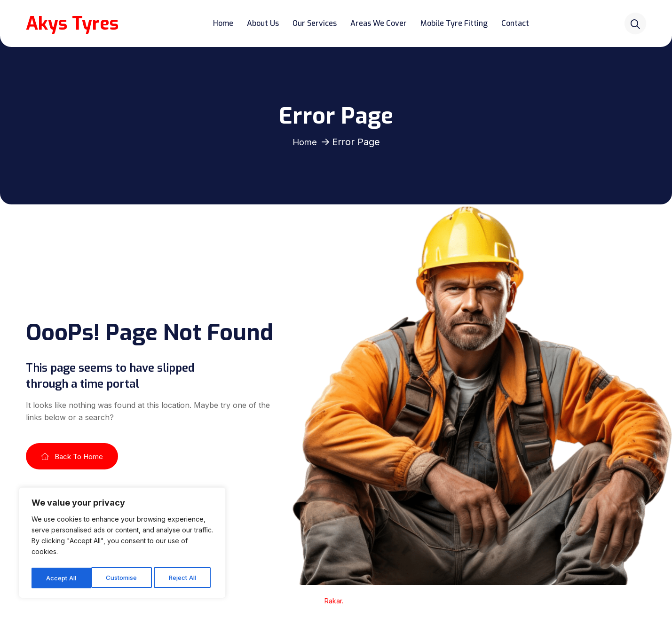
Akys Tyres (74, 23)
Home (225, 23)
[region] (122, 544)
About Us (265, 23)
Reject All (123, 578)
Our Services (316, 23)
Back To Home (72, 457)
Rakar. (335, 601)
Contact (517, 23)
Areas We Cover (380, 23)
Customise (62, 578)
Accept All (184, 578)
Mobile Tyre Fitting (456, 23)
